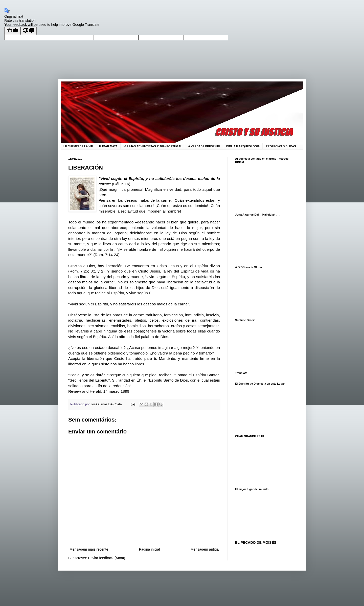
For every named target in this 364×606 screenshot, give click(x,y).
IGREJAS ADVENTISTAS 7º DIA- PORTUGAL (153, 146)
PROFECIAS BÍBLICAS (281, 146)
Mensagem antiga (205, 549)
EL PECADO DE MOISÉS (256, 542)
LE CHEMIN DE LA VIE (78, 146)
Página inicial (150, 549)
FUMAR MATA (108, 146)
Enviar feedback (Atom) (107, 558)
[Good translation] (12, 31)
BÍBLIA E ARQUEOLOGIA (243, 146)
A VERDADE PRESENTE (204, 146)
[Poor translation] (29, 31)
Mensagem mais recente (89, 549)
